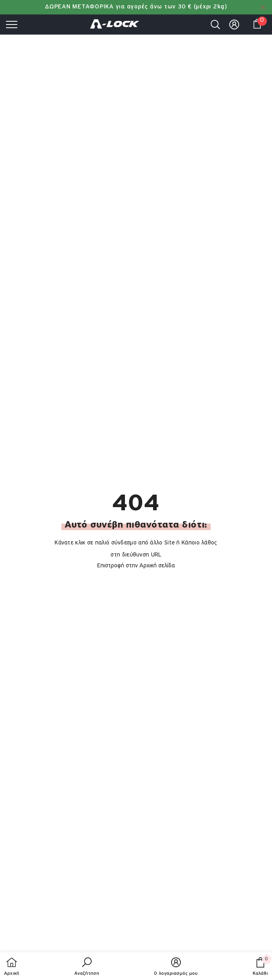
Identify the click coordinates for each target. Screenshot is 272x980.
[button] (87, 967)
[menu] (12, 24)
